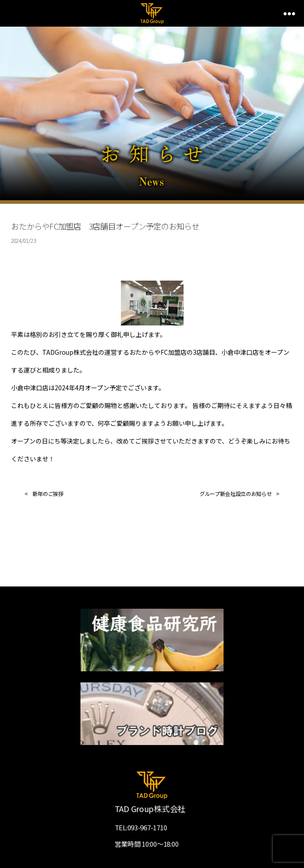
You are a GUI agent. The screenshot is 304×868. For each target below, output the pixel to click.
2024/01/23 (23, 240)
